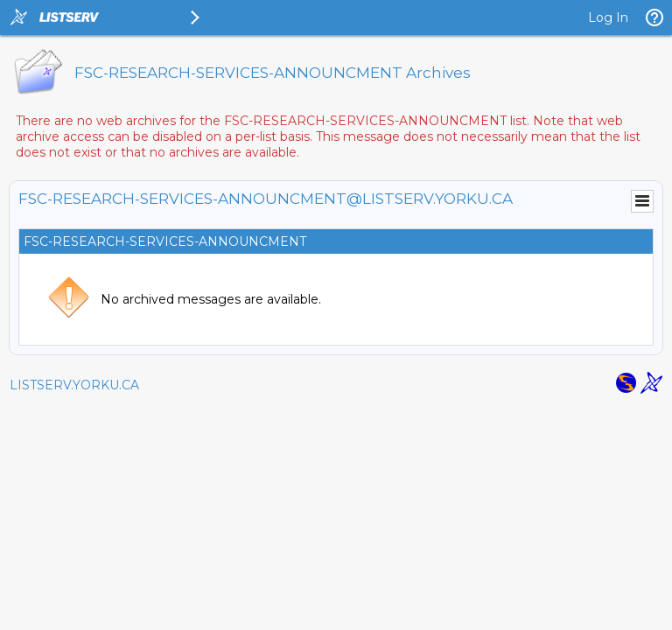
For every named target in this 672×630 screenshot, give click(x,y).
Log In (608, 17)
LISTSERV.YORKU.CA (74, 385)
